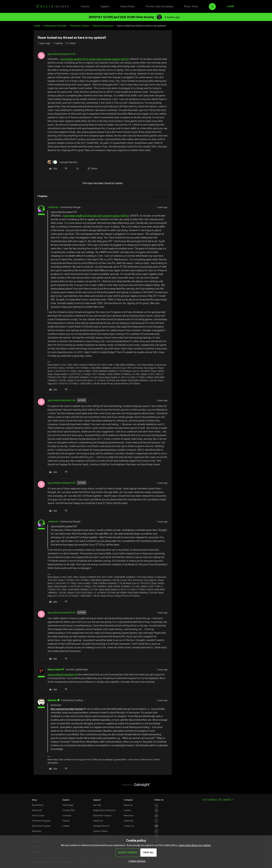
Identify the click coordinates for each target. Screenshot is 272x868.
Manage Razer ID (101, 826)
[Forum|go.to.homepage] (52, 7)
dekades (52, 700)
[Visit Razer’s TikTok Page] (156, 831)
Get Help (97, 805)
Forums (85, 7)
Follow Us (159, 800)
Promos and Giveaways (160, 7)
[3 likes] (62, 162)
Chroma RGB (69, 810)
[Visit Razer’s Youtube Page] (156, 826)
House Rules (127, 7)
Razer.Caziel (54, 669)
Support (105, 7)
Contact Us (129, 826)
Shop (34, 800)
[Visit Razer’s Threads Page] (156, 816)
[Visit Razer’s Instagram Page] (156, 811)
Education (37, 831)
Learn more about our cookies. (195, 845)
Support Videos (100, 831)
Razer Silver (191, 7)
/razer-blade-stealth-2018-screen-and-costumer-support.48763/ (95, 59)
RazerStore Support (102, 815)
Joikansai (53, 207)
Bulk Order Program (41, 826)
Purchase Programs (41, 821)
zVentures (128, 821)
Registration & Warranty (104, 810)
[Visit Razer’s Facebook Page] (156, 806)
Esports (66, 821)
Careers (127, 810)
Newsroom (129, 815)
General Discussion (103, 26)
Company (128, 800)
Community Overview (55, 26)
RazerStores (38, 805)
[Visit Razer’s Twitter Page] (156, 821)
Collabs (66, 826)
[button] (230, 7)
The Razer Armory (80, 26)
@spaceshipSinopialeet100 (63, 674)
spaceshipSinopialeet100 (61, 54)
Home (37, 26)
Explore (66, 800)
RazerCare (98, 821)
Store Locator (38, 815)
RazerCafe (37, 810)
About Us (128, 805)
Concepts (67, 815)
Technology (68, 805)
